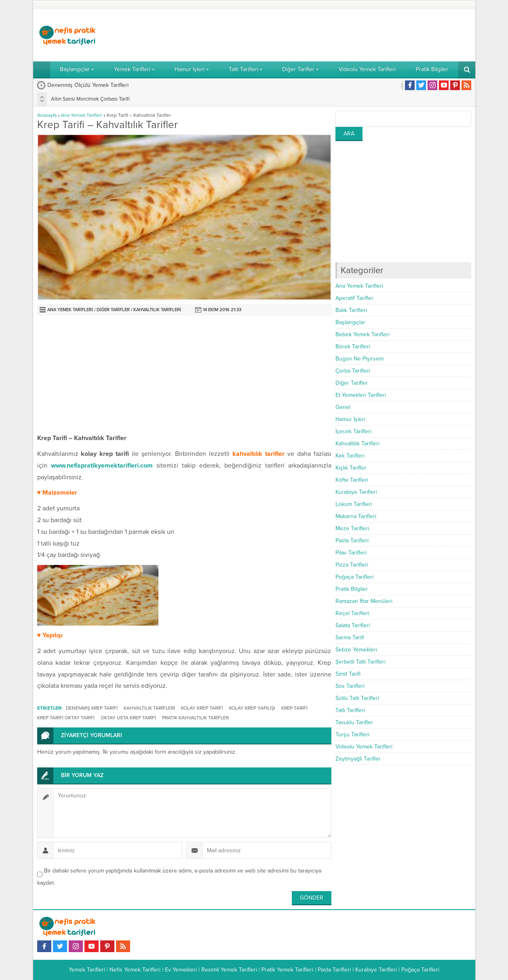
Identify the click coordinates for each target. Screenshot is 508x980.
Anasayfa (47, 115)
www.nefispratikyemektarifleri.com (102, 466)
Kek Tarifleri (350, 456)
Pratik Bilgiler (352, 589)
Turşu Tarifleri (352, 734)
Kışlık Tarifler (351, 468)
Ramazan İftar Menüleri (364, 601)
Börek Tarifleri (353, 347)
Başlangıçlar (350, 322)
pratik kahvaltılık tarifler (195, 718)
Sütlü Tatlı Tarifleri (357, 698)
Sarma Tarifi (350, 638)
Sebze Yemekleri (356, 650)
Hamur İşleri (350, 419)
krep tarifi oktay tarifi (66, 718)
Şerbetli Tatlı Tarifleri (360, 662)
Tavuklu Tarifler (354, 722)
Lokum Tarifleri (354, 504)
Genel (343, 407)
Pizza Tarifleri (352, 565)
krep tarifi (294, 708)
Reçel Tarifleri (352, 613)
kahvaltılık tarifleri (149, 708)
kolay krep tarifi (202, 708)
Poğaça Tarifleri (354, 577)
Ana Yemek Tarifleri (82, 115)
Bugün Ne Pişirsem (359, 359)
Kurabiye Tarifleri (356, 492)
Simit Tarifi (348, 674)
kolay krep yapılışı (252, 708)
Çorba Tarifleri (353, 371)
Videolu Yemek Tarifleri (364, 747)
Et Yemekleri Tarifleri (361, 395)
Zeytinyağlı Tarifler (358, 759)
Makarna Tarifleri (356, 516)
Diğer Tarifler (113, 310)
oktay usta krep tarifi (128, 718)
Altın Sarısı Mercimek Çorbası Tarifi (90, 99)
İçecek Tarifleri (353, 431)
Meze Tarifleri (352, 528)
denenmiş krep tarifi (92, 708)
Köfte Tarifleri (352, 480)
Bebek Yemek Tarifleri (363, 334)
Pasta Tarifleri (352, 541)
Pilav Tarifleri (351, 553)
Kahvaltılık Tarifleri (157, 310)
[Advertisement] (324, 35)
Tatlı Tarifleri (350, 710)
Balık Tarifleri (351, 310)
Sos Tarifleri (350, 686)
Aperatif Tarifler (354, 298)
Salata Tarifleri (353, 625)
